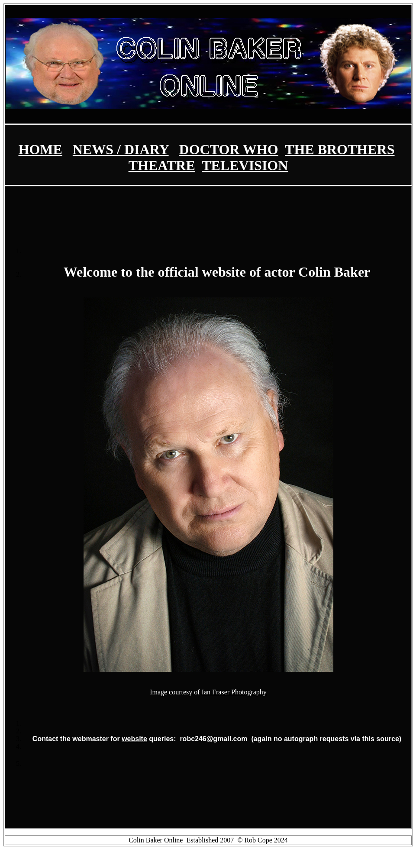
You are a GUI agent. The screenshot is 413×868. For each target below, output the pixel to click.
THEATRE (162, 165)
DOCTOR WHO (229, 149)
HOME (40, 149)
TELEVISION (245, 165)
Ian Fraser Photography (234, 692)
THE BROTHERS (340, 149)
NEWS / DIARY (121, 149)
